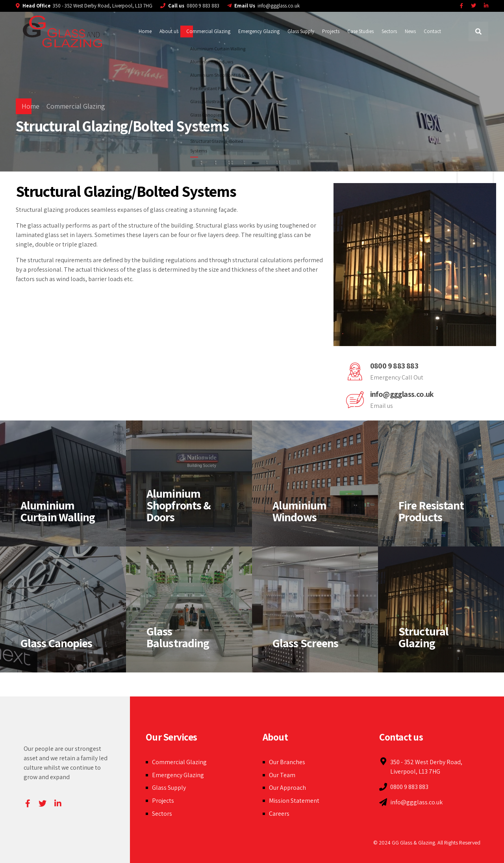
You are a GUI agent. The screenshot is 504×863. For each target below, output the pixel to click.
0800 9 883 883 (394, 366)
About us (169, 31)
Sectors (389, 31)
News (410, 31)
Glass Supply (301, 31)
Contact (432, 31)
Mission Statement (294, 801)
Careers (279, 814)
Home (145, 31)
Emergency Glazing (259, 31)
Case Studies (360, 31)
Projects (331, 31)
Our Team (282, 775)
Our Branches (287, 762)
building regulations (169, 260)
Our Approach (287, 788)
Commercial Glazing (208, 31)
